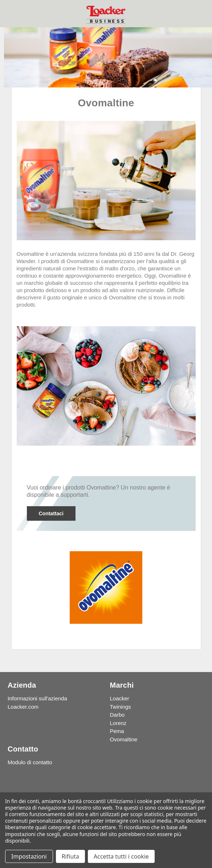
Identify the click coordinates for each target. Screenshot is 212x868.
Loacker (120, 698)
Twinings (121, 707)
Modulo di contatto (30, 762)
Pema (117, 731)
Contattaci (51, 513)
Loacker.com (23, 707)
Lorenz (118, 723)
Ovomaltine (124, 739)
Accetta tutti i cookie (121, 856)
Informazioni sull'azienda (37, 698)
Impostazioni (29, 856)
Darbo (117, 715)
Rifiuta (70, 856)
